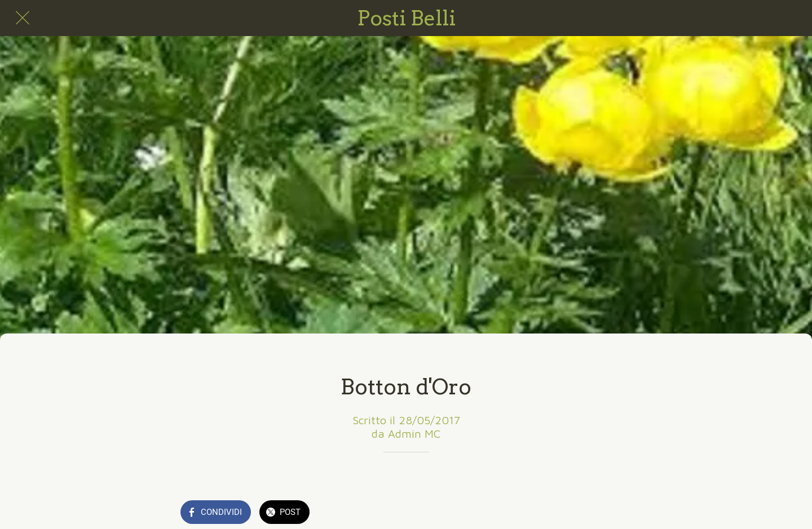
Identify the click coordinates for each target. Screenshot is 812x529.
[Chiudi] (23, 18)
